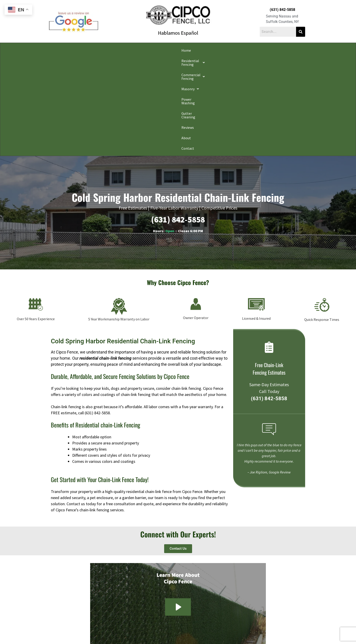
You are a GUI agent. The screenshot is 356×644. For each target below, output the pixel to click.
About (272, 50)
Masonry (170, 50)
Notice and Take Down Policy (201, 634)
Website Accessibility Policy (237, 634)
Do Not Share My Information (139, 634)
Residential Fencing (94, 50)
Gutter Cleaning (229, 50)
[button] (94, 50)
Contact (290, 50)
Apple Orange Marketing (279, 639)
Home (64, 50)
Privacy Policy (110, 634)
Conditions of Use (170, 634)
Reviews (254, 50)
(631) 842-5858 (282, 10)
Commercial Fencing (136, 50)
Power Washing (197, 50)
